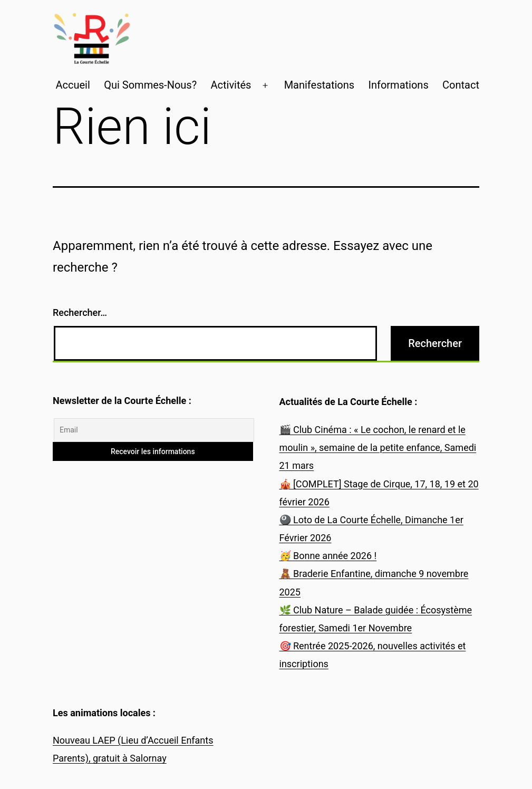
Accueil (72, 85)
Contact (461, 85)
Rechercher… (80, 312)
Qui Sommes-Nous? (150, 85)
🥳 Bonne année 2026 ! (328, 556)
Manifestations (320, 85)
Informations (399, 85)
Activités (231, 85)
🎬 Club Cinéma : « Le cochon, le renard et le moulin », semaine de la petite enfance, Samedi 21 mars (378, 448)
